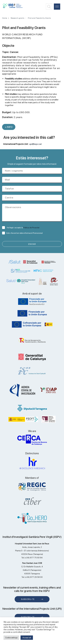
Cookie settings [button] (11, 638)
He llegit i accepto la (21, 228)
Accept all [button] (27, 638)
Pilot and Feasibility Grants (39, 18)
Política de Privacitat (31, 228)
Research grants (18, 18)
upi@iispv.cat (36, 144)
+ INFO (9, 127)
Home (5, 18)
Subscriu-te (28, 599)
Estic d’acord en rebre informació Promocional (22, 233)
